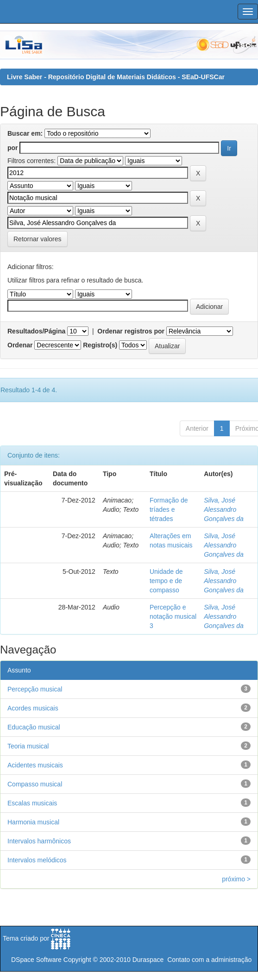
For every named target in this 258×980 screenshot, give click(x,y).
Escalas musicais (32, 803)
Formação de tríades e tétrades (169, 509)
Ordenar (20, 345)
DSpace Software (36, 960)
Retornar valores (38, 239)
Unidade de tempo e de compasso (166, 581)
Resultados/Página (36, 331)
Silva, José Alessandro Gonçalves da (224, 509)
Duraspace (148, 960)
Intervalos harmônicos (39, 841)
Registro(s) (100, 345)
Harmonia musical (33, 822)
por (13, 148)
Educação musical (34, 727)
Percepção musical (35, 689)
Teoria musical (28, 746)
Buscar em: (25, 133)
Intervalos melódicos (37, 860)
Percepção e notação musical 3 (173, 616)
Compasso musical (35, 784)
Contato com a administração (209, 960)
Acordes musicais (33, 708)
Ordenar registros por (131, 331)
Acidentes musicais (35, 765)
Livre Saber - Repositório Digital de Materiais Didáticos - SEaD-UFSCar (116, 77)
